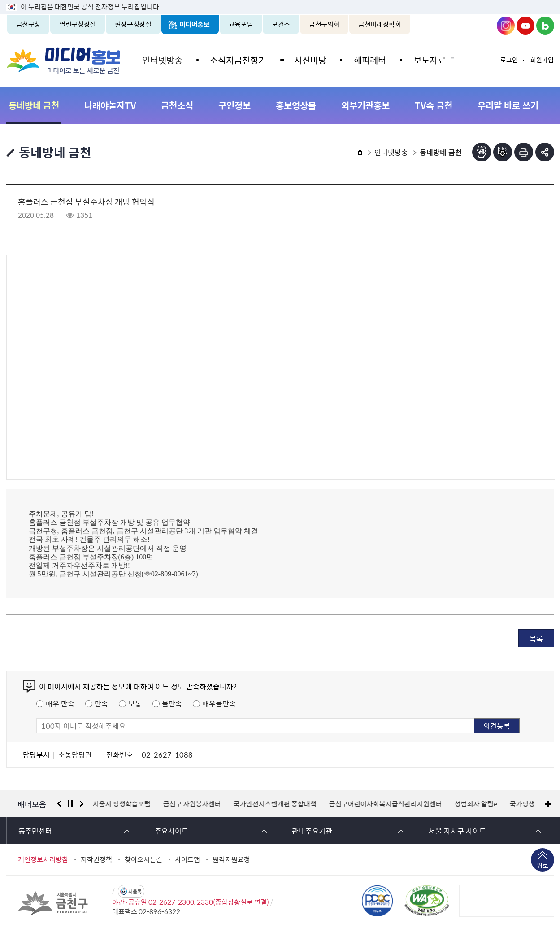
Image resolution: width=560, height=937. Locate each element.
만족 (101, 703)
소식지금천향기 (238, 59)
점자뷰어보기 (482, 152)
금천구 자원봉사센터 (192, 804)
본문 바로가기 (280, 0)
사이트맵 (187, 859)
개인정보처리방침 (43, 859)
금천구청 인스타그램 (506, 26)
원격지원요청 (231, 859)
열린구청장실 (78, 24)
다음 (82, 804)
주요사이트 (171, 831)
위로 (543, 866)
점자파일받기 (503, 152)
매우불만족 (219, 703)
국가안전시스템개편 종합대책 (275, 804)
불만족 (172, 703)
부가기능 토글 (545, 152)
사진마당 (309, 59)
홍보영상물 (296, 105)
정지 (70, 804)
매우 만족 (60, 703)
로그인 (509, 60)
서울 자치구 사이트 (457, 831)
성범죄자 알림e (476, 804)
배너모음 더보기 (548, 804)
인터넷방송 (162, 59)
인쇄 (524, 152)
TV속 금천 (434, 105)
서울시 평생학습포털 (122, 804)
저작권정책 (96, 859)
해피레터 (368, 59)
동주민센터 (35, 831)
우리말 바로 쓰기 (508, 105)
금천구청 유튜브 (525, 26)
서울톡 (135, 891)
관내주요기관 (312, 831)
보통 (135, 703)
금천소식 (177, 105)
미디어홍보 (195, 24)
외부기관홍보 (365, 105)
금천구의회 (324, 24)
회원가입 (542, 60)
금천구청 (28, 24)
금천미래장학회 (380, 24)
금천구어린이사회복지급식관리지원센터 (386, 804)
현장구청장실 (133, 24)
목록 (536, 638)
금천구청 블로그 (545, 26)
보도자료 (427, 59)
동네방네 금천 (34, 105)
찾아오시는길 (143, 859)
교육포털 (241, 24)
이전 (59, 804)
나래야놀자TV (110, 105)
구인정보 (234, 105)
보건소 (281, 24)
